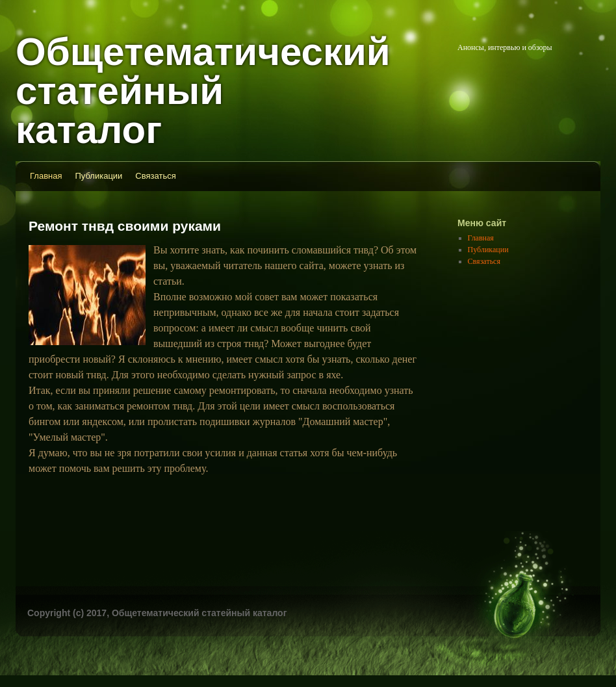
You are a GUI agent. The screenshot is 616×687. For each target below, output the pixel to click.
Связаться (155, 176)
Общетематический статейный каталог (203, 91)
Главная (46, 176)
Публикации (98, 176)
